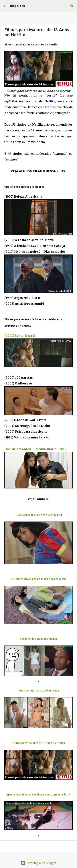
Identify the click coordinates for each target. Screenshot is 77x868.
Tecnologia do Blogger (38, 863)
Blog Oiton (18, 6)
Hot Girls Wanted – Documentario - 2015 (35, 449)
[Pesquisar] (72, 6)
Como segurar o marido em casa (38, 691)
